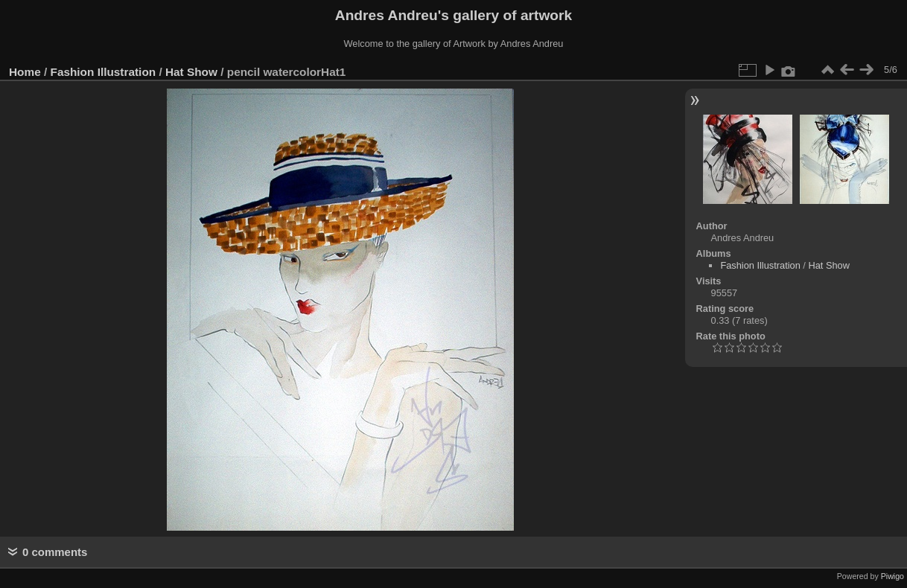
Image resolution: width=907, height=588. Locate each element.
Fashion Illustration (104, 72)
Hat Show (191, 72)
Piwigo (892, 576)
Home (25, 72)
